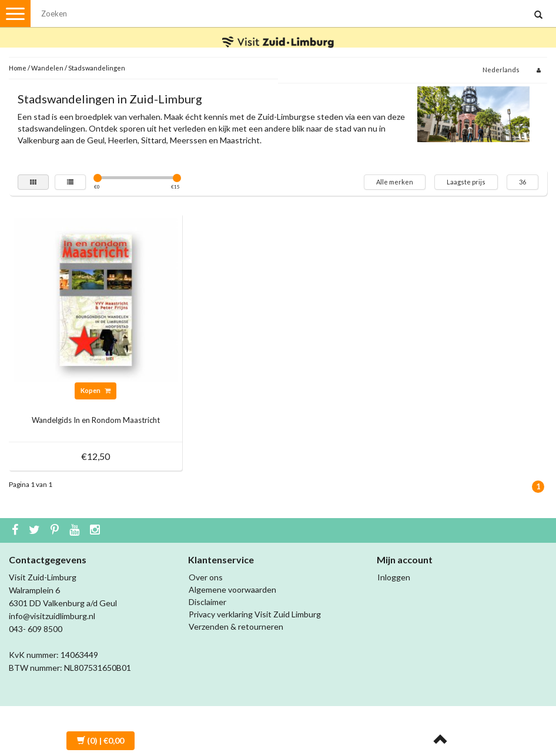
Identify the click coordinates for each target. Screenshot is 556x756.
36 (522, 182)
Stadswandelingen (97, 68)
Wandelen (47, 68)
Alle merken (395, 182)
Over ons (206, 577)
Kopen (96, 390)
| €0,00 (101, 740)
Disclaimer (207, 602)
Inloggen (394, 577)
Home (18, 68)
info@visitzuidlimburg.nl (52, 616)
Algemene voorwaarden (232, 589)
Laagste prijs (466, 182)
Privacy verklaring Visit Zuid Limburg (255, 614)
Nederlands (501, 70)
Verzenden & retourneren (236, 626)
